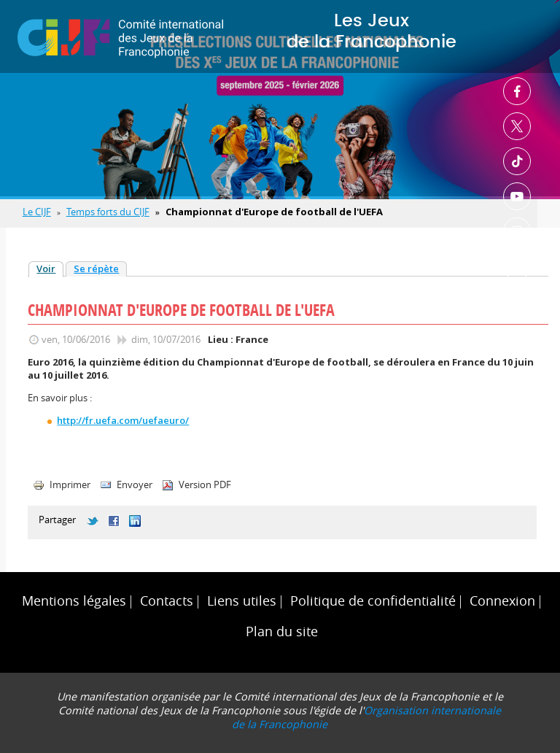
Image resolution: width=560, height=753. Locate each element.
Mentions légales (74, 601)
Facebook (517, 91)
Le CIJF (37, 212)
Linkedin (517, 266)
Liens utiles (242, 601)
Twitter (517, 126)
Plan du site (282, 632)
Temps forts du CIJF (108, 212)
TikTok (517, 161)
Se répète (96, 269)
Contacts (167, 601)
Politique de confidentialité (373, 601)
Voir (50, 269)
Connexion (502, 601)
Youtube (517, 196)
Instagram (517, 231)
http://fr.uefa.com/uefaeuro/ (123, 420)
